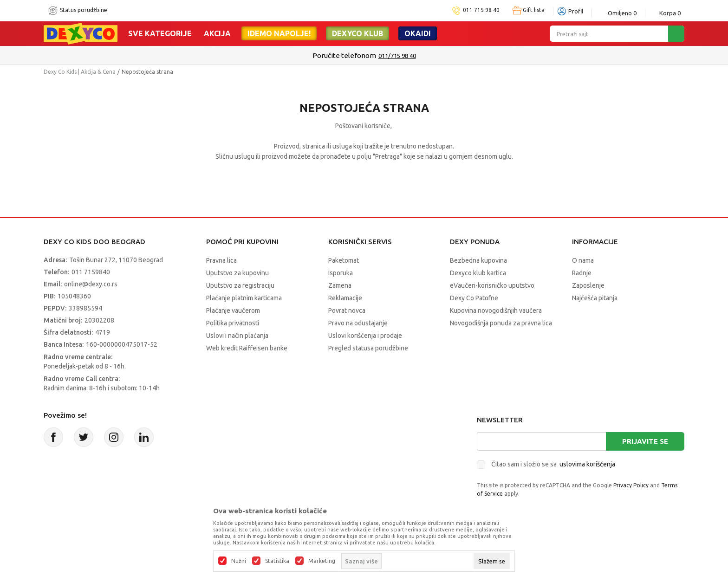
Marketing (322, 561)
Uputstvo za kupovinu (237, 273)
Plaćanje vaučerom (233, 310)
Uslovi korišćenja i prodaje (365, 336)
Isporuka (341, 273)
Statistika (277, 561)
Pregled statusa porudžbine (368, 348)
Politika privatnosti (233, 323)
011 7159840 (91, 272)
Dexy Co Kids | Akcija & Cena (80, 72)
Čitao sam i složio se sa (553, 464)
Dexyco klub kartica (478, 273)
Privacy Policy (631, 485)
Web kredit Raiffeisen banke (247, 348)
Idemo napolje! (279, 33)
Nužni (239, 561)
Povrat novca (347, 310)
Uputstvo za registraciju (240, 285)
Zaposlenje (588, 285)
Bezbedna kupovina (478, 260)
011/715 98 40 (397, 56)
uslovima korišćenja (587, 464)
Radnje (582, 273)
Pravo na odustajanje (358, 323)
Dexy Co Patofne (474, 298)
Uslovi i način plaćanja (237, 336)
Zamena (340, 285)
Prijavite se (645, 441)
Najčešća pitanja (595, 298)
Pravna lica (221, 260)
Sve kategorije (160, 33)
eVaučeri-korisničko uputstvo (492, 285)
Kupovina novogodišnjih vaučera (496, 310)
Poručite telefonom (344, 55)
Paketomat (344, 260)
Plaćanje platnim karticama (244, 298)
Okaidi (418, 33)
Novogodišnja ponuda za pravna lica (501, 323)
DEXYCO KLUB (357, 33)
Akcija (217, 33)
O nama (583, 260)
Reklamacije (345, 298)
